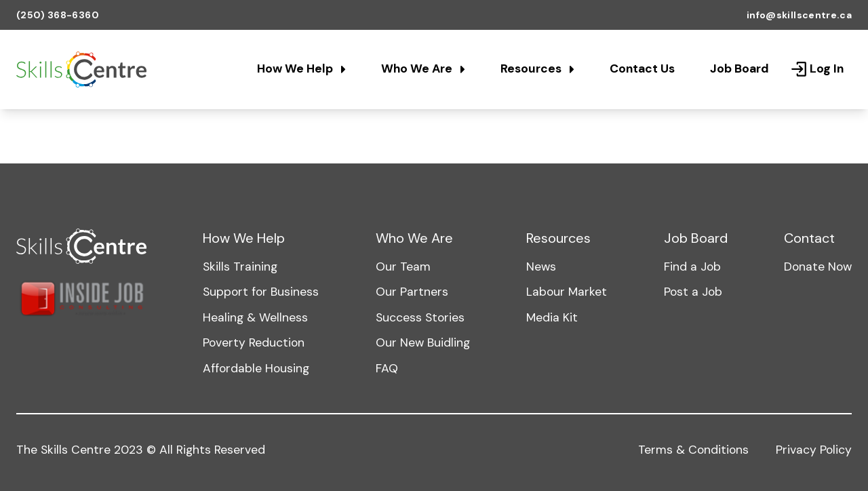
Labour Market (567, 292)
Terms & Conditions (693, 450)
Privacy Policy (814, 450)
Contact (809, 238)
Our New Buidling (423, 342)
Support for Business (261, 292)
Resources (537, 68)
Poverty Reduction (254, 342)
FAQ (387, 368)
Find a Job (692, 267)
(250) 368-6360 (58, 15)
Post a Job (693, 292)
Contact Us (642, 68)
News (541, 267)
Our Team (403, 267)
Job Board (739, 68)
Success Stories (420, 317)
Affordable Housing (256, 368)
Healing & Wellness (255, 317)
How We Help (301, 68)
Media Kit (552, 317)
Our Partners (412, 292)
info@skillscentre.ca (799, 15)
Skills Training (240, 267)
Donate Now (818, 267)
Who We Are (423, 68)
